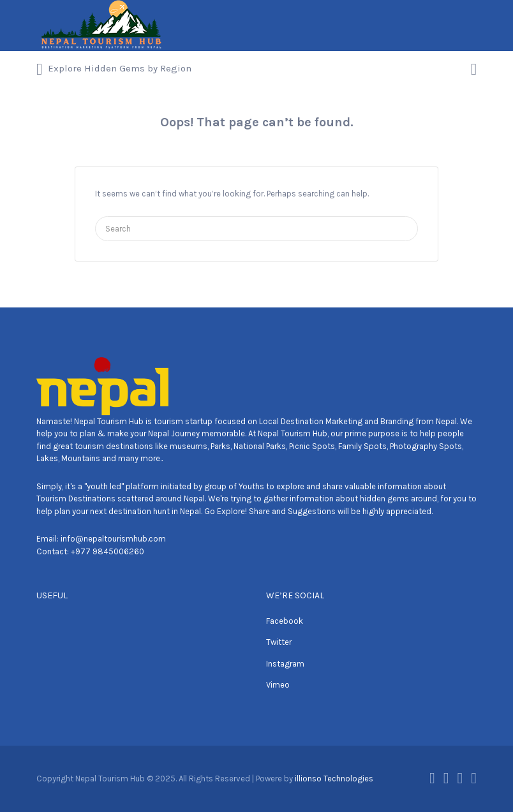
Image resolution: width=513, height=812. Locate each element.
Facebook (285, 621)
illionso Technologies (334, 779)
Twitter (279, 642)
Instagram (285, 664)
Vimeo (278, 685)
